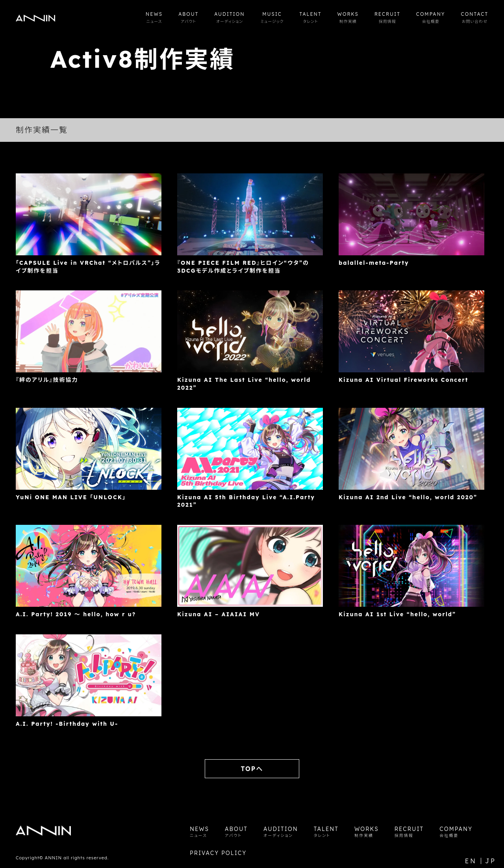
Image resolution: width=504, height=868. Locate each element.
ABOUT (188, 18)
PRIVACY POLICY (218, 853)
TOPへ (252, 769)
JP (491, 861)
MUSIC (272, 18)
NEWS (154, 18)
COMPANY (431, 18)
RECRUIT (387, 18)
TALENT (311, 18)
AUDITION (229, 18)
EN (471, 861)
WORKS (348, 18)
